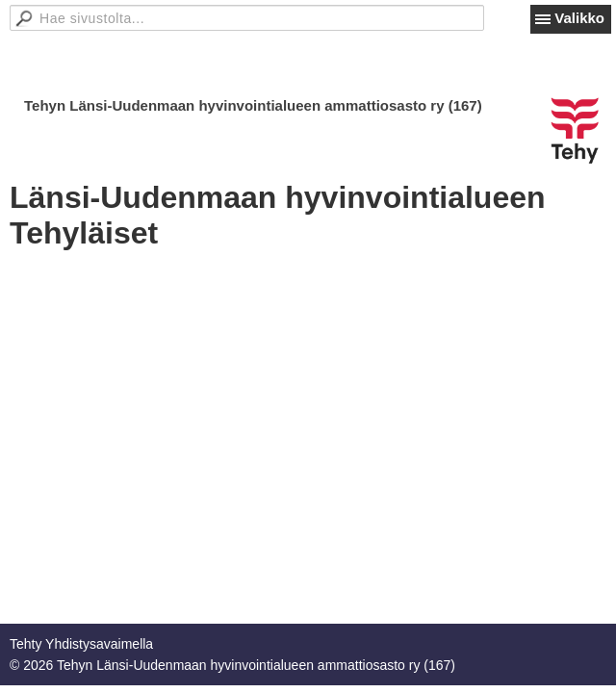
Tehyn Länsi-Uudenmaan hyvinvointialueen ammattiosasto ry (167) (253, 105)
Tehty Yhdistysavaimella (81, 644)
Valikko (579, 18)
